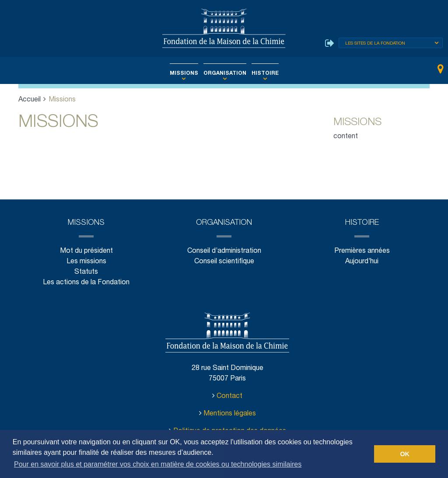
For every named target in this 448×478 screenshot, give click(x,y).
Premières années (362, 251)
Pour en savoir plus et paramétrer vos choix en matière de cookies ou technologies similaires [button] (158, 464)
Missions (188, 73)
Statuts (86, 272)
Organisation (225, 73)
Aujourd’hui (362, 262)
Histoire (261, 73)
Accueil (30, 100)
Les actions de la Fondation (86, 283)
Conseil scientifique (224, 262)
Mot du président (86, 251)
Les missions (86, 262)
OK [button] (405, 454)
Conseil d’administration (224, 251)
